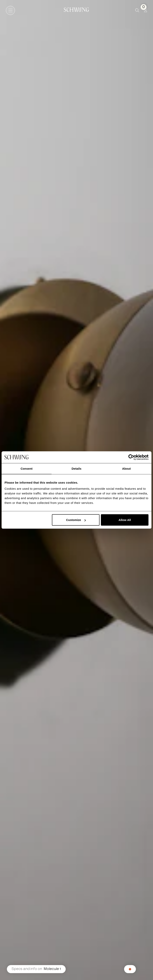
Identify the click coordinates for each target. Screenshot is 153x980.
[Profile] (146, 10)
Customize (76, 520)
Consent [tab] (27, 468)
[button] (137, 10)
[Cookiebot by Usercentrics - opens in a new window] (131, 457)
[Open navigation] (10, 10)
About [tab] (126, 468)
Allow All (125, 520)
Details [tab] (76, 468)
